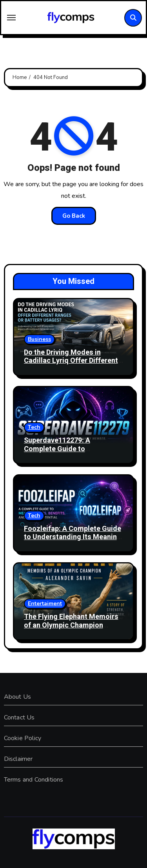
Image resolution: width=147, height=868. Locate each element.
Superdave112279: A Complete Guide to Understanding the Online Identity (65, 453)
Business (39, 339)
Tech (34, 427)
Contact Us (19, 717)
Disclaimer (18, 759)
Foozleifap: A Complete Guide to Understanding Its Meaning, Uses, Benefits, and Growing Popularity (73, 542)
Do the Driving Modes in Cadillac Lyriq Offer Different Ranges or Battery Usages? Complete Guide (71, 365)
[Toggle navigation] (11, 18)
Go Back (74, 216)
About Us (18, 697)
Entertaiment (45, 603)
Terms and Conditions (34, 780)
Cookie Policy (23, 738)
